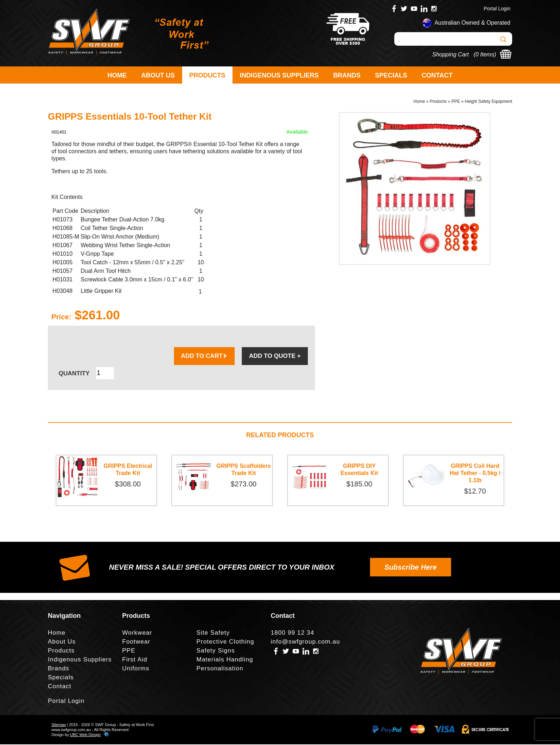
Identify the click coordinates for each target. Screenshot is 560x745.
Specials (391, 75)
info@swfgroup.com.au (305, 642)
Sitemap (59, 725)
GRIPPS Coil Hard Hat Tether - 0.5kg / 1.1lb (475, 474)
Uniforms (136, 669)
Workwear (137, 633)
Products (207, 75)
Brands (347, 75)
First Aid (135, 660)
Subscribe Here (411, 568)
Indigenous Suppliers (279, 75)
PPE (456, 102)
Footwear (136, 642)
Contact (437, 75)
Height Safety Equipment (488, 102)
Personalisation (220, 669)
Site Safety (213, 633)
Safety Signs (216, 651)
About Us (158, 75)
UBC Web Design (85, 735)
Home (117, 75)
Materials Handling (225, 660)
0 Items (485, 54)
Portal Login (497, 9)
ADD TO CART (204, 357)
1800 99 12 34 (292, 633)
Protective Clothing (225, 642)
